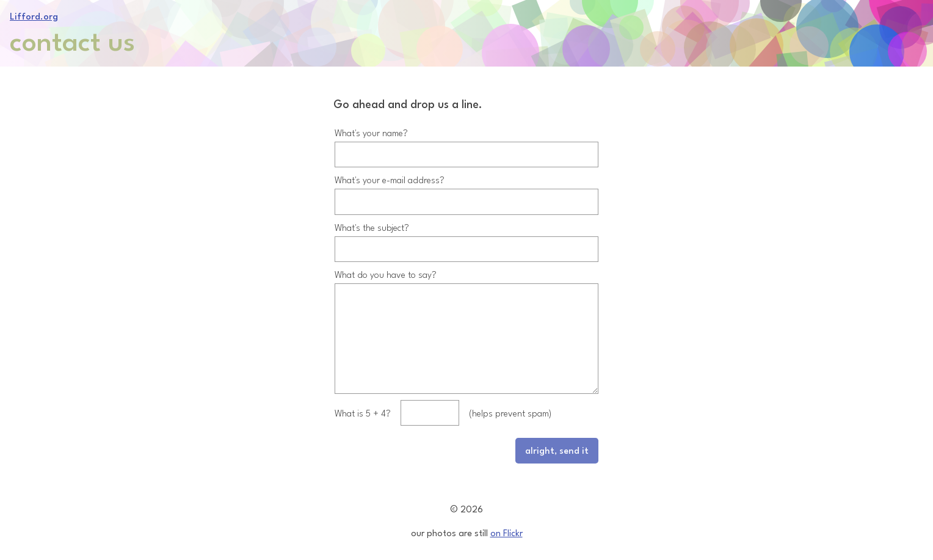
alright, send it (557, 460)
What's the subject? (372, 217)
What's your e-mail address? (390, 169)
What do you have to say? (386, 264)
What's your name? (371, 122)
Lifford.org (34, 16)
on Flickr (506, 532)
